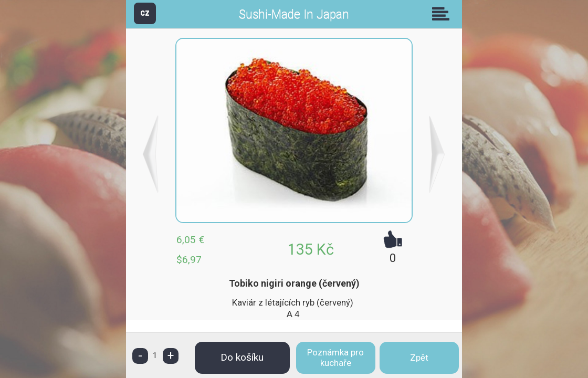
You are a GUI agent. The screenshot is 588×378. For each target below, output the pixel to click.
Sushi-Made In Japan (294, 14)
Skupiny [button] (443, 14)
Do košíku (242, 357)
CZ (145, 13)
